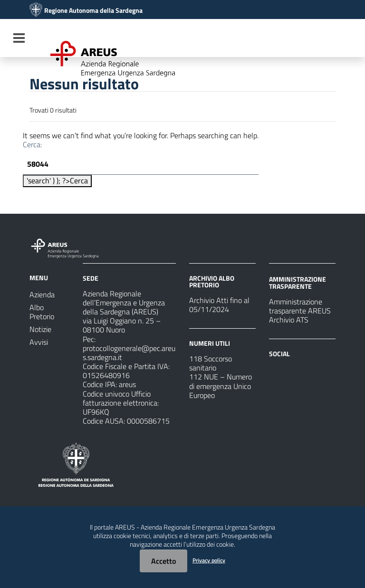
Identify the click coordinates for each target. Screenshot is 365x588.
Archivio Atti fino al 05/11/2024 (219, 305)
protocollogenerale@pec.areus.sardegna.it (129, 353)
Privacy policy (209, 560)
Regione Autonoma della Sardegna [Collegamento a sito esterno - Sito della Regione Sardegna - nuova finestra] (93, 10)
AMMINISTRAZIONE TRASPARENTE (298, 282)
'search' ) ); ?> (57, 180)
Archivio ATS (289, 320)
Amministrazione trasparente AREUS (300, 306)
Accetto (163, 561)
